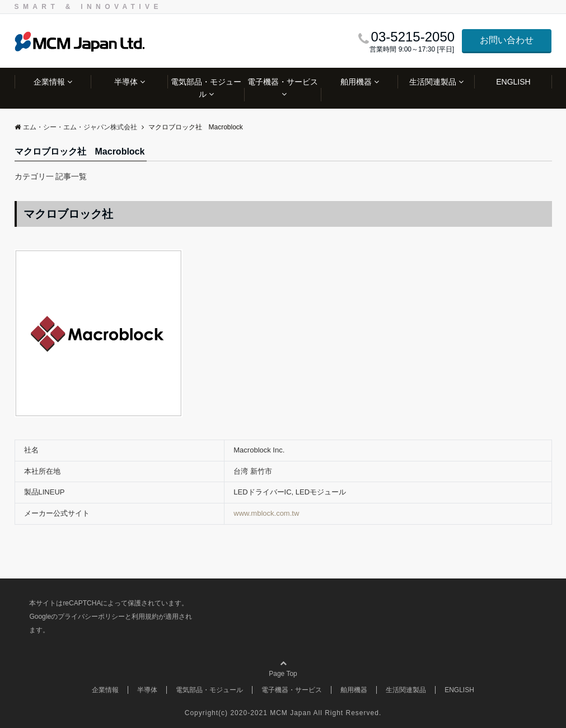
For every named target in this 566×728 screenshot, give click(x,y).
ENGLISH (513, 82)
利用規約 (145, 617)
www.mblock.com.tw (266, 513)
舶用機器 (356, 82)
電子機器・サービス (283, 82)
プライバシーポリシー (91, 617)
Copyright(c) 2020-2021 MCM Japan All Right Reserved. (283, 713)
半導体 (126, 82)
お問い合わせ (507, 40)
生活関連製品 (433, 82)
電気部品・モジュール (206, 88)
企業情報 (49, 82)
